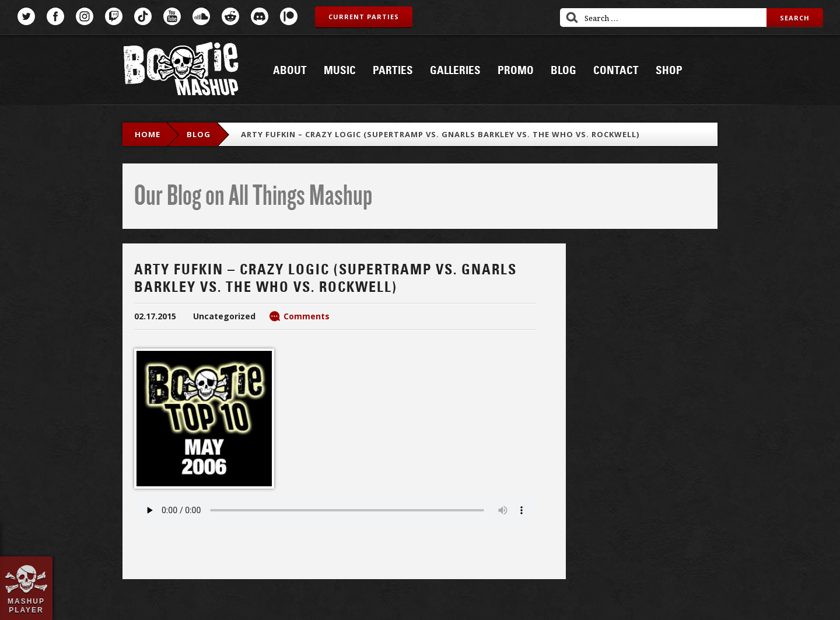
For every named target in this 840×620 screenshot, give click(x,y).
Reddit (230, 16)
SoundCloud (201, 16)
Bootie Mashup (181, 71)
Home (148, 134)
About (290, 71)
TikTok (143, 16)
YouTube (172, 16)
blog (199, 134)
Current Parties (364, 17)
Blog (563, 71)
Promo (516, 71)
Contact (616, 71)
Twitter (26, 16)
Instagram (85, 16)
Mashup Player (26, 605)
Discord (260, 16)
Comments (307, 316)
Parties (393, 71)
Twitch (114, 16)
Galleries (455, 71)
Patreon (289, 16)
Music (340, 71)
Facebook (55, 16)
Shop (669, 71)
